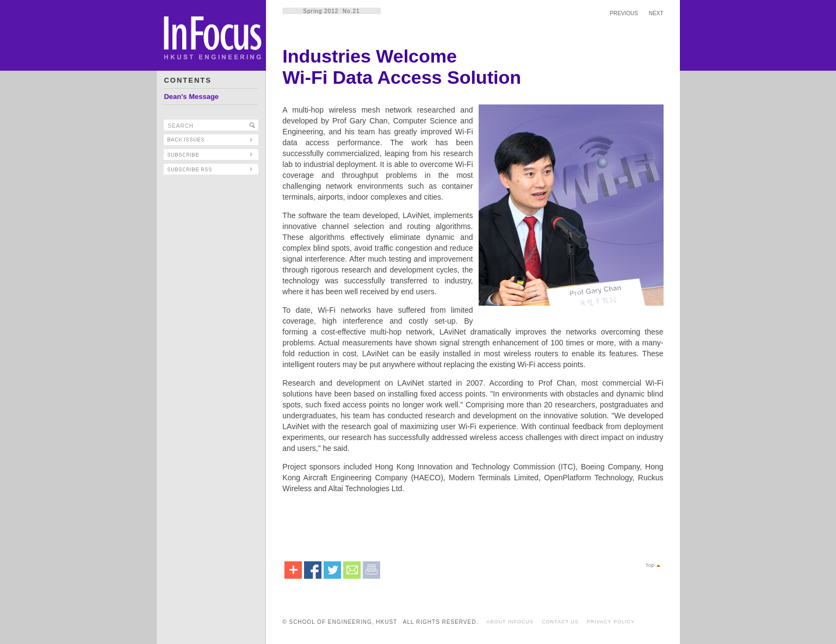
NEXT (656, 13)
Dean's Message (191, 97)
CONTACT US (560, 622)
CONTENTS (188, 80)
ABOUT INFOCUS (510, 622)
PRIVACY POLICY (611, 622)
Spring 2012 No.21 (331, 11)
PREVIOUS (624, 13)
